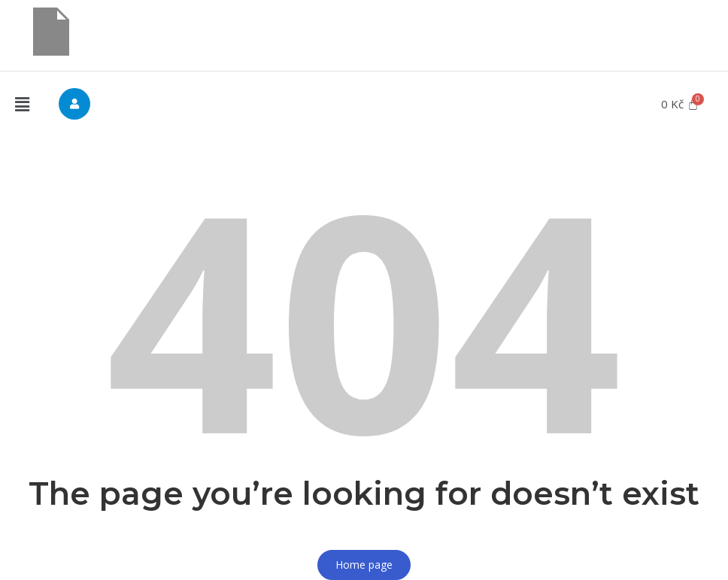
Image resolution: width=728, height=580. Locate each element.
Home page (364, 565)
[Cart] (680, 104)
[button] (22, 104)
